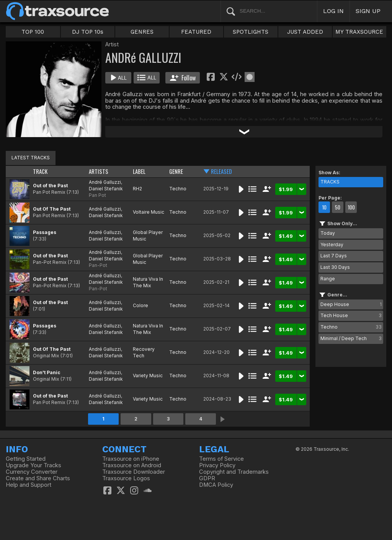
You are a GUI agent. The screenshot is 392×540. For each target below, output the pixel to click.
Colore (140, 305)
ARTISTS (99, 171)
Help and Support (29, 485)
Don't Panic (47, 372)
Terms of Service (221, 459)
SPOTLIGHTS (251, 32)
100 (351, 207)
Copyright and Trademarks (234, 472)
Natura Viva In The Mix (148, 282)
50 (338, 207)
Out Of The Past (52, 209)
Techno (178, 189)
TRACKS (330, 182)
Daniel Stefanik (106, 189)
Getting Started (26, 459)
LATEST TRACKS (31, 158)
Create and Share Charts (38, 478)
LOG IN (333, 11)
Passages (45, 232)
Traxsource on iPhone (131, 459)
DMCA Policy (216, 485)
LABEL (139, 171)
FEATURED (196, 32)
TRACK (40, 171)
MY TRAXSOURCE (359, 32)
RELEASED (221, 171)
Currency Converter (32, 472)
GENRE (176, 171)
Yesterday (332, 245)
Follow (183, 78)
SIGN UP (368, 11)
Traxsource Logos (126, 478)
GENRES (142, 32)
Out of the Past (50, 186)
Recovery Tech (144, 352)
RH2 (137, 189)
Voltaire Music (149, 212)
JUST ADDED (305, 32)
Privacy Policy (217, 465)
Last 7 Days (334, 256)
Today (328, 233)
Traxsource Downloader (134, 472)
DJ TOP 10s (88, 32)
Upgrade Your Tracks (33, 465)
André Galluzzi (105, 182)
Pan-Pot (98, 265)
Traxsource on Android (132, 465)
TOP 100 (33, 32)
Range (328, 279)
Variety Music (148, 376)
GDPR (207, 478)
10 (324, 207)
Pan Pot (97, 195)
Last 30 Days (335, 267)
